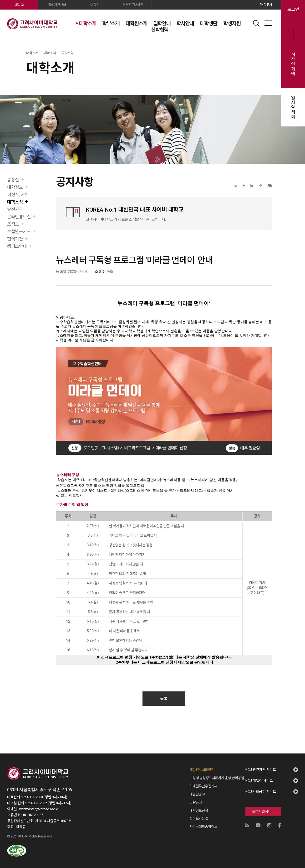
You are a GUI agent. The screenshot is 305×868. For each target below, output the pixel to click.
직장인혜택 (293, 64)
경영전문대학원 (133, 5)
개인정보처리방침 (202, 765)
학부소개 (111, 24)
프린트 (270, 186)
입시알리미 (293, 107)
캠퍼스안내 (17, 246)
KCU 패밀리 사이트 (259, 776)
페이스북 (244, 186)
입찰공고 (196, 798)
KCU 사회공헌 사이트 (261, 787)
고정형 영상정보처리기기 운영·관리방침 (217, 773)
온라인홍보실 (19, 217)
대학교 (19, 5)
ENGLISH (266, 5)
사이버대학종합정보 (203, 822)
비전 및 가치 (18, 195)
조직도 (13, 224)
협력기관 (15, 239)
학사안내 (185, 24)
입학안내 (162, 24)
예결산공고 (197, 790)
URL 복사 (260, 186)
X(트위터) (235, 186)
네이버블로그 (252, 186)
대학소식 (15, 202)
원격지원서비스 (263, 807)
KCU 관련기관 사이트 (261, 765)
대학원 (95, 5)
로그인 (293, 10)
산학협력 (160, 30)
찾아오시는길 (199, 814)
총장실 (13, 180)
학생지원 (232, 24)
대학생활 (208, 24)
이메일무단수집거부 (203, 781)
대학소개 (87, 24)
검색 (256, 23)
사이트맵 (268, 23)
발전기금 (15, 209)
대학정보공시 (199, 806)
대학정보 (15, 187)
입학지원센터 (57, 5)
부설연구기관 (19, 232)
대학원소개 (136, 24)
